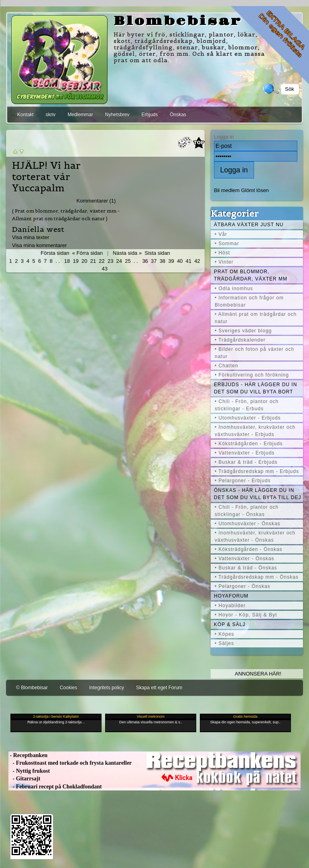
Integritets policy (107, 688)
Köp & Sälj (230, 624)
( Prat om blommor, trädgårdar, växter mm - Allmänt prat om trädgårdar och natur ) (66, 215)
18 (67, 261)
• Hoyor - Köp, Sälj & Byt (246, 615)
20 (84, 261)
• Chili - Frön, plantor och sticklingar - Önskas (247, 511)
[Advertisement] (94, 3)
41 (189, 261)
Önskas (178, 115)
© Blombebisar (32, 688)
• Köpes (225, 634)
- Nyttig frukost (29, 771)
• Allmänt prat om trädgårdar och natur (256, 318)
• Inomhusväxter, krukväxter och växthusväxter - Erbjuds (255, 431)
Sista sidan (157, 253)
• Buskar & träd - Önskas (246, 568)
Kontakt (25, 115)
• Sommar (227, 244)
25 (128, 261)
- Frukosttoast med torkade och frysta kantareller (70, 763)
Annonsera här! (258, 674)
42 (197, 261)
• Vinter (224, 262)
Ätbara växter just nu (249, 225)
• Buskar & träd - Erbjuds (246, 462)
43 (104, 269)
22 (102, 261)
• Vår (221, 234)
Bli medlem (227, 190)
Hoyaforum (231, 596)
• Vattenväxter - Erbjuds (245, 453)
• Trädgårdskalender (240, 340)
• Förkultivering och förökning (252, 375)
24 (119, 261)
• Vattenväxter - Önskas (244, 559)
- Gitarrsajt (24, 779)
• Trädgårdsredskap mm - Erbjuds (257, 471)
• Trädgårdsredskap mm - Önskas (257, 577)
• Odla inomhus (234, 289)
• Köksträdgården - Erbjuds (249, 444)
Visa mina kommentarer (40, 245)
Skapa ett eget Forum (159, 688)
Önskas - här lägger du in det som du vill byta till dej (258, 494)
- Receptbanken (28, 755)
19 (75, 261)
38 (163, 261)
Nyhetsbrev (117, 115)
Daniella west (38, 229)
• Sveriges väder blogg (243, 331)
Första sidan (55, 253)
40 (180, 261)
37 (154, 261)
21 (93, 261)
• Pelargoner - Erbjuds (243, 481)
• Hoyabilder (230, 606)
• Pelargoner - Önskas (243, 586)
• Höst (222, 253)
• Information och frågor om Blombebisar (249, 301)
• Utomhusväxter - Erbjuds (248, 418)
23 (110, 261)
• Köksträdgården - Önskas (249, 549)
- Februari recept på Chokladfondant (55, 787)
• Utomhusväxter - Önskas (248, 524)
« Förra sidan (87, 253)
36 (145, 261)
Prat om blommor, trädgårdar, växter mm (251, 275)
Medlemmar (80, 115)
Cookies (68, 688)
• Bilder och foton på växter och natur (254, 353)
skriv (51, 115)
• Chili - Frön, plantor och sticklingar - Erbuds (247, 405)
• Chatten (227, 366)
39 (171, 261)
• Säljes (224, 643)
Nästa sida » (127, 253)
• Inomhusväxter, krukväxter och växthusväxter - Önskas (255, 536)
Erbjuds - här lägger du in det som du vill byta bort (255, 388)
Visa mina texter (31, 237)
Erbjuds (149, 115)
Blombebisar (178, 21)
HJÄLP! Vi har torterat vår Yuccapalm (46, 177)
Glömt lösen (255, 190)
